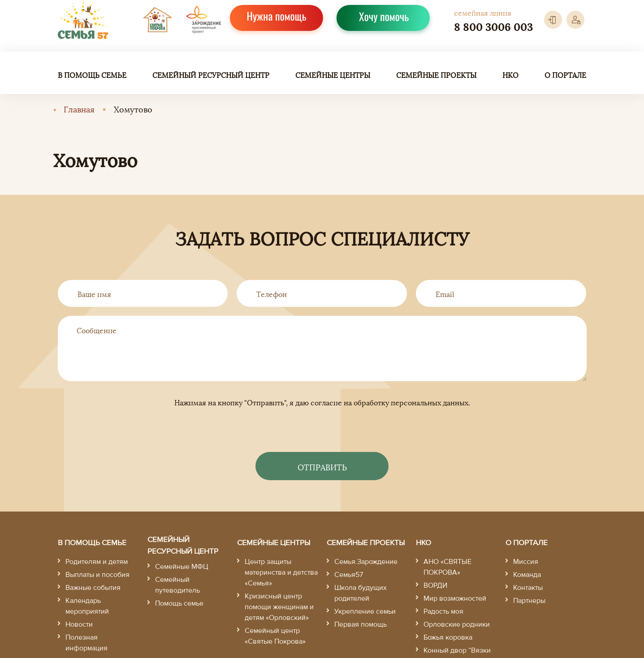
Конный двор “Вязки (457, 650)
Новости (79, 624)
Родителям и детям (97, 562)
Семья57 (349, 575)
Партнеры (529, 601)
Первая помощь (361, 624)
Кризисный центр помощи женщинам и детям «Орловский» (279, 607)
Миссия (526, 562)
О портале (565, 75)
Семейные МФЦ (182, 567)
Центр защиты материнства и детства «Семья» (281, 572)
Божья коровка (448, 637)
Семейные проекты (436, 75)
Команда (527, 575)
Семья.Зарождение (366, 562)
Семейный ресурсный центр (211, 75)
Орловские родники (457, 624)
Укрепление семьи (365, 611)
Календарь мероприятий (87, 606)
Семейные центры (333, 75)
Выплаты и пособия (97, 575)
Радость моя (443, 611)
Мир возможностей (455, 598)
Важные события (93, 588)
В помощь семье (92, 75)
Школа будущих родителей (361, 593)
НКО (510, 75)
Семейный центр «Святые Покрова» (275, 636)
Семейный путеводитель (177, 585)
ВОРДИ (435, 585)
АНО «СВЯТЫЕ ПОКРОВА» (447, 567)
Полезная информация (86, 643)
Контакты (528, 588)
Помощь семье (179, 603)
